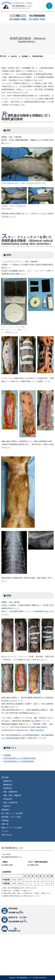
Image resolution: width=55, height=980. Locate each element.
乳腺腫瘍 (25, 56)
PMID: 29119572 (37, 730)
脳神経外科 (8, 785)
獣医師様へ (6, 810)
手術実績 (5, 820)
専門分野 (5, 777)
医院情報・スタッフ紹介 (11, 817)
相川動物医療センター (22, 7)
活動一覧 (5, 824)
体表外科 (14, 56)
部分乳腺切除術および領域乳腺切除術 (19, 761)
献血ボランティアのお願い (12, 828)
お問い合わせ (7, 835)
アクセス (5, 831)
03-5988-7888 (18, 19)
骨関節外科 (8, 781)
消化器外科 (8, 799)
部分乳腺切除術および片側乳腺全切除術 (23, 735)
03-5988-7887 (37, 19)
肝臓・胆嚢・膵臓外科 (12, 795)
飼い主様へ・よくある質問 (12, 813)
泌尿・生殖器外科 (10, 803)
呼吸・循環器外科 (10, 792)
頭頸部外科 (8, 788)
